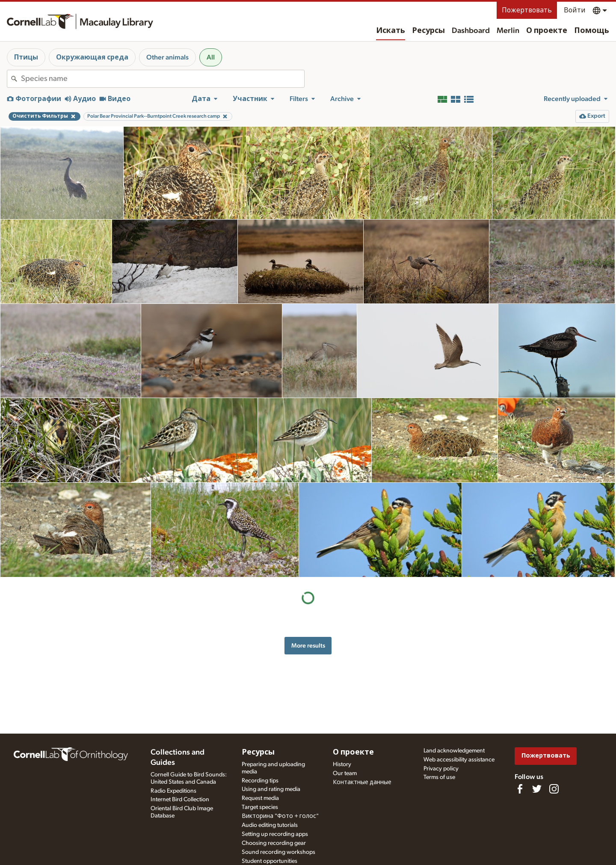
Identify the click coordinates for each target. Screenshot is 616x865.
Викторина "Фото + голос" (280, 816)
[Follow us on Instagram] (554, 789)
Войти (575, 10)
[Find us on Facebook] (520, 789)
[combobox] (163, 79)
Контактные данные (362, 782)
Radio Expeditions (173, 791)
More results (308, 646)
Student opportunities (269, 861)
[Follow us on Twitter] (537, 789)
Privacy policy (441, 769)
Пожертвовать (527, 10)
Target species (260, 807)
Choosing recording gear (274, 843)
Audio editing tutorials (270, 825)
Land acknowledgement (454, 751)
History (342, 764)
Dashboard (471, 31)
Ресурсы (428, 31)
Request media (260, 798)
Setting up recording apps (275, 834)
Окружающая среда (92, 57)
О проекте (547, 31)
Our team (345, 773)
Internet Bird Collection (180, 800)
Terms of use (439, 777)
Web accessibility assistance (459, 760)
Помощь (592, 31)
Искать (391, 31)
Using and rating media (271, 789)
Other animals (167, 57)
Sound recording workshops (278, 852)
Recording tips (260, 781)
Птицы (26, 57)
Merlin (508, 31)
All (211, 57)
